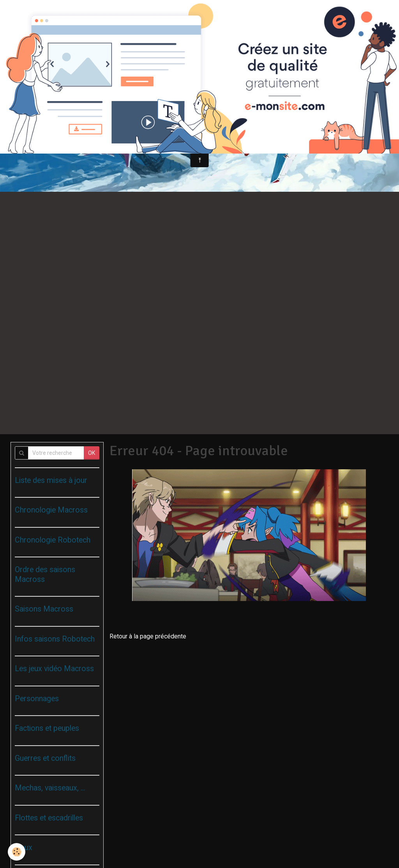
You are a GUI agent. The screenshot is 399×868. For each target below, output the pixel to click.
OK (92, 453)
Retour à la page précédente (148, 636)
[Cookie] (17, 852)
